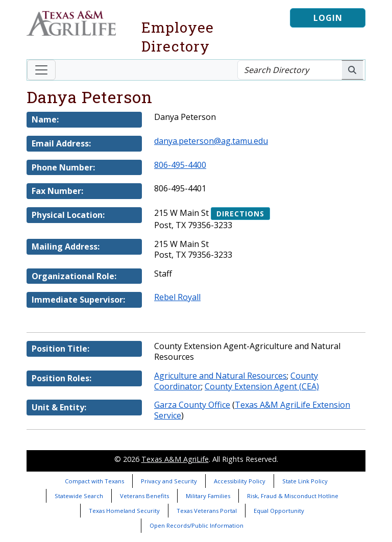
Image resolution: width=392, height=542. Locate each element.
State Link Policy (305, 481)
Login (328, 18)
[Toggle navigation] (41, 70)
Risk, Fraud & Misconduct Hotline (293, 496)
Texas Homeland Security (124, 511)
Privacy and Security (169, 481)
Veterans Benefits (144, 496)
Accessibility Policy (240, 481)
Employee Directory (178, 37)
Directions (240, 214)
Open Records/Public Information (197, 525)
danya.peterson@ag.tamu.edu (211, 141)
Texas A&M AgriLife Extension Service (252, 410)
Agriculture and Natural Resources (220, 376)
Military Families (208, 496)
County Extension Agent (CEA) (262, 386)
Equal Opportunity (279, 511)
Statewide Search (79, 496)
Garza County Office (192, 405)
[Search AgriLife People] (352, 70)
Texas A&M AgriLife (175, 459)
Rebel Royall (177, 297)
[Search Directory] (290, 70)
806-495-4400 (180, 165)
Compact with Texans (94, 481)
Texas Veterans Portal (207, 511)
